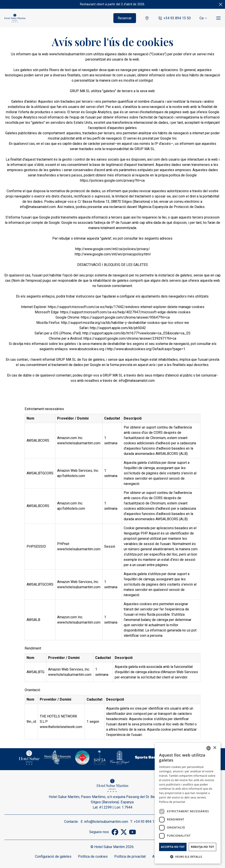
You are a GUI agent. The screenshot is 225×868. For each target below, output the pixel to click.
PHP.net (63, 544)
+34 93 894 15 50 (174, 18)
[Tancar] (221, 4)
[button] (188, 857)
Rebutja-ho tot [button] (203, 847)
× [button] (215, 748)
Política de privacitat (130, 856)
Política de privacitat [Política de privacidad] (172, 802)
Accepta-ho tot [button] (173, 847)
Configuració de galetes (53, 856)
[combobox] (209, 748)
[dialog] (188, 803)
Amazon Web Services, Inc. (78, 471)
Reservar (125, 18)
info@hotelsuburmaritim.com (106, 822)
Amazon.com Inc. (70, 438)
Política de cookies (93, 856)
